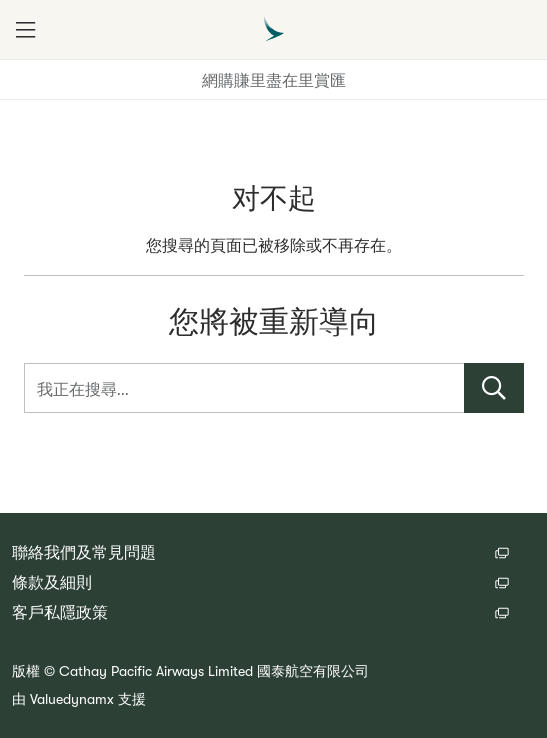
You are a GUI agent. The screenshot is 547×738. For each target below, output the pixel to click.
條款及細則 (52, 583)
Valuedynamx (72, 699)
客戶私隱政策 (60, 613)
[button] (25, 30)
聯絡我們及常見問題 (84, 553)
